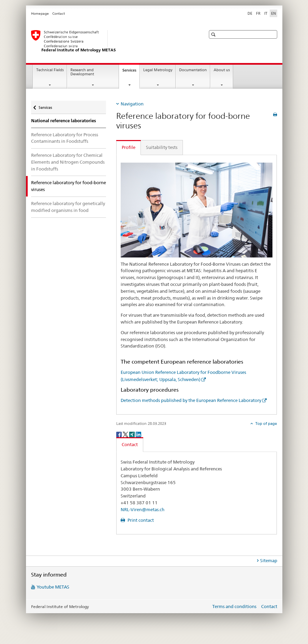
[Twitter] (126, 434)
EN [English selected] (273, 13)
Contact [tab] (130, 444)
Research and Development (82, 72)
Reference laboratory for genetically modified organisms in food (68, 207)
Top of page (266, 424)
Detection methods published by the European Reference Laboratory (191, 400)
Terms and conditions (234, 606)
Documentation (193, 70)
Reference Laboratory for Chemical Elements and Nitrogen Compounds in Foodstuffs (68, 162)
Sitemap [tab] (269, 560)
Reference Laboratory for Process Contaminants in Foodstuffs (65, 138)
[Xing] (132, 434)
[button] (214, 34)
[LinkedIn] (138, 434)
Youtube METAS (53, 587)
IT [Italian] (266, 13)
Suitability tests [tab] (162, 147)
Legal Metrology (158, 70)
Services (131, 72)
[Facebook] (119, 434)
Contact (59, 14)
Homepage (40, 14)
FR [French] (258, 13)
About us (222, 70)
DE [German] (250, 13)
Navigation (132, 104)
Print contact (140, 520)
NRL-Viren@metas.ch (143, 509)
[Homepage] (111, 41)
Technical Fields (50, 70)
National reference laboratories (64, 121)
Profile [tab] (129, 147)
